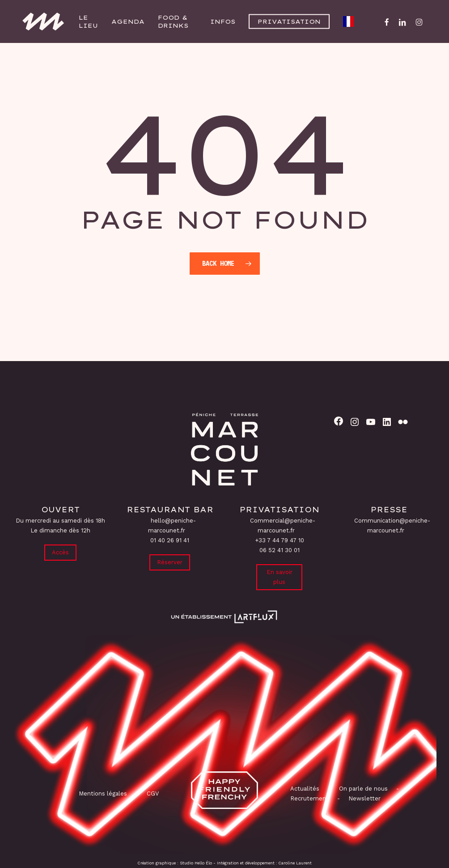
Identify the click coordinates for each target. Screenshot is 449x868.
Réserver (170, 562)
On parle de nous (362, 789)
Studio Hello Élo (196, 863)
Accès (60, 552)
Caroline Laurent (295, 863)
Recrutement (309, 798)
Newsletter (364, 798)
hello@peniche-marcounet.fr (172, 525)
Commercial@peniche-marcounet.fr (283, 525)
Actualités (305, 789)
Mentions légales (103, 794)
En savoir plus (280, 577)
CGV (153, 794)
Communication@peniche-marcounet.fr (392, 525)
